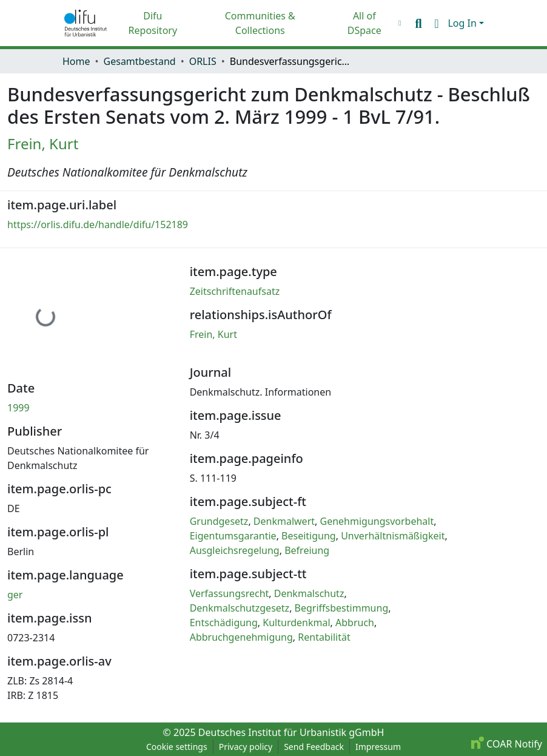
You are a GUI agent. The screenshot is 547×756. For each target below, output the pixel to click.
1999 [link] (18, 408)
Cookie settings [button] (177, 747)
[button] (86, 23)
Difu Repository (153, 23)
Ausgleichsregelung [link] (235, 550)
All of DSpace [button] (364, 23)
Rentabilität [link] (324, 637)
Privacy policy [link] (246, 747)
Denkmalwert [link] (284, 521)
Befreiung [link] (307, 550)
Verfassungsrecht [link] (230, 593)
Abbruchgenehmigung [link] (241, 637)
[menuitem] (367, 23)
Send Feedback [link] (314, 747)
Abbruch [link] (355, 623)
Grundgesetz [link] (219, 521)
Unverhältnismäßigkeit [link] (393, 536)
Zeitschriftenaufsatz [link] (235, 291)
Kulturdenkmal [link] (296, 623)
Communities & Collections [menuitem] (260, 23)
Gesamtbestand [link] (140, 61)
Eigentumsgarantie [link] (233, 536)
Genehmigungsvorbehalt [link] (377, 521)
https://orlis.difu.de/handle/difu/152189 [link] (98, 224)
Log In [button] (463, 23)
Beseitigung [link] (309, 536)
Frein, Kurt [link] (43, 143)
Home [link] (76, 61)
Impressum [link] (378, 747)
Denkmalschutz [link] (309, 593)
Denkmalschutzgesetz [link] (240, 608)
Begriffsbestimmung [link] (342, 608)
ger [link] (15, 595)
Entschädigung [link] (224, 623)
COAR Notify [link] (507, 744)
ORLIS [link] (203, 61)
